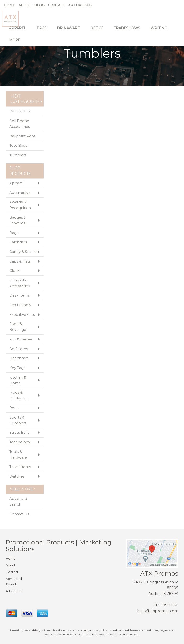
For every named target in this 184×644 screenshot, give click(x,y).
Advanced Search (18, 502)
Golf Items (19, 349)
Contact (56, 5)
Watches (17, 476)
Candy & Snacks (23, 252)
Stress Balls (19, 433)
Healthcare (19, 358)
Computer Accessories (20, 283)
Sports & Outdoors (18, 420)
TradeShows (129, 31)
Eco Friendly (20, 305)
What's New (20, 111)
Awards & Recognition (20, 205)
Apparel (19, 31)
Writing (161, 31)
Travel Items (20, 467)
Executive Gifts (22, 315)
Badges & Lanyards (18, 220)
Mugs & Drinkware (19, 395)
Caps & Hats (20, 261)
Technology (20, 442)
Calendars (18, 242)
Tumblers (18, 155)
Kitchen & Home (18, 380)
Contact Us (19, 514)
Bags (43, 31)
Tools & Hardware (18, 455)
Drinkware (70, 31)
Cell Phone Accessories (20, 124)
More (16, 43)
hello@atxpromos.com (158, 611)
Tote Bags (18, 146)
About (25, 5)
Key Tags (17, 368)
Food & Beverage (18, 327)
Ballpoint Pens (22, 136)
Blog (39, 5)
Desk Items (20, 295)
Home (9, 5)
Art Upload (80, 5)
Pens (14, 408)
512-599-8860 (166, 605)
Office (99, 31)
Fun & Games (21, 339)
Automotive (20, 193)
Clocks (15, 271)
